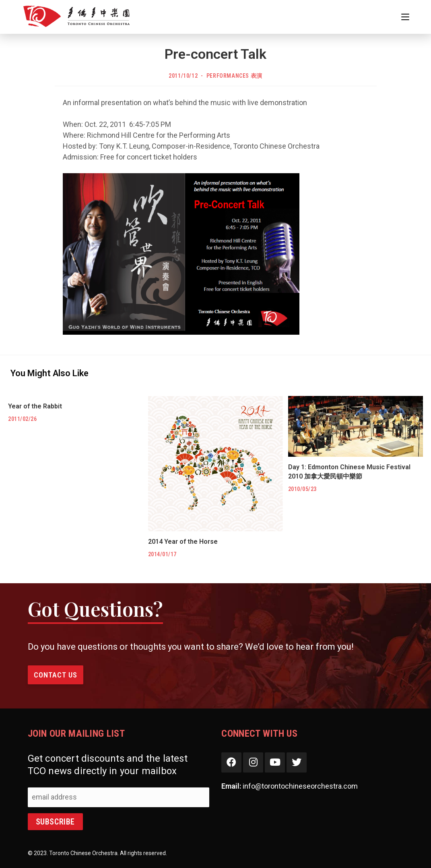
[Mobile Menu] (405, 17)
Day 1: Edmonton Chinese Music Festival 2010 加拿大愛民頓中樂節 (349, 471)
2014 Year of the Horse (183, 542)
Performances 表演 (234, 76)
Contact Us (56, 675)
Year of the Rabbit (35, 406)
